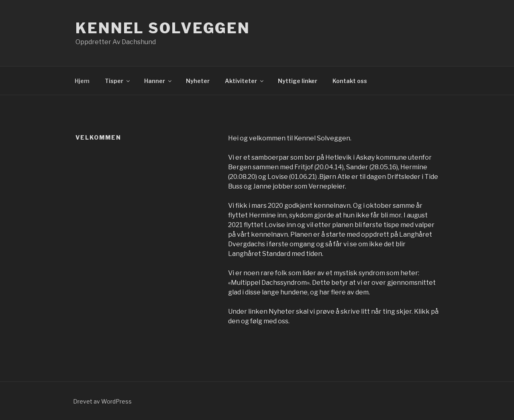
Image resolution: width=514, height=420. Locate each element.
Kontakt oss (350, 81)
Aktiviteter (245, 81)
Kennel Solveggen (163, 28)
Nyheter (198, 81)
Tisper (118, 81)
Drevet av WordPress (102, 401)
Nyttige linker (298, 81)
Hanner (158, 81)
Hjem (82, 81)
